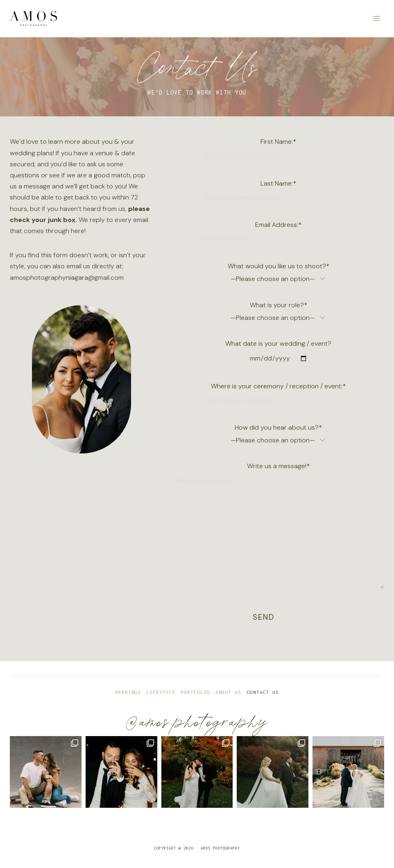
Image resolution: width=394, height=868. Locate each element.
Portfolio (195, 692)
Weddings (128, 692)
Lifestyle (161, 692)
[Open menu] (377, 18)
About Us (228, 692)
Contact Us (263, 692)
